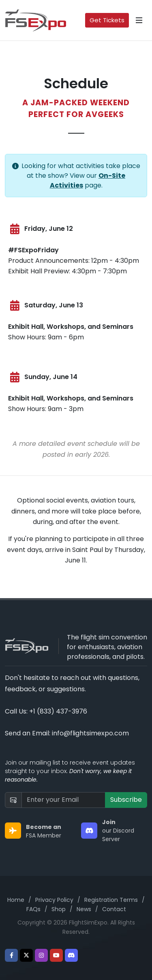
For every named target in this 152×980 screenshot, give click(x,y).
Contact (114, 909)
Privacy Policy (54, 900)
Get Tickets (107, 20)
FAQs (33, 909)
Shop (59, 909)
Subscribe (126, 800)
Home (16, 900)
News (84, 909)
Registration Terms (111, 900)
